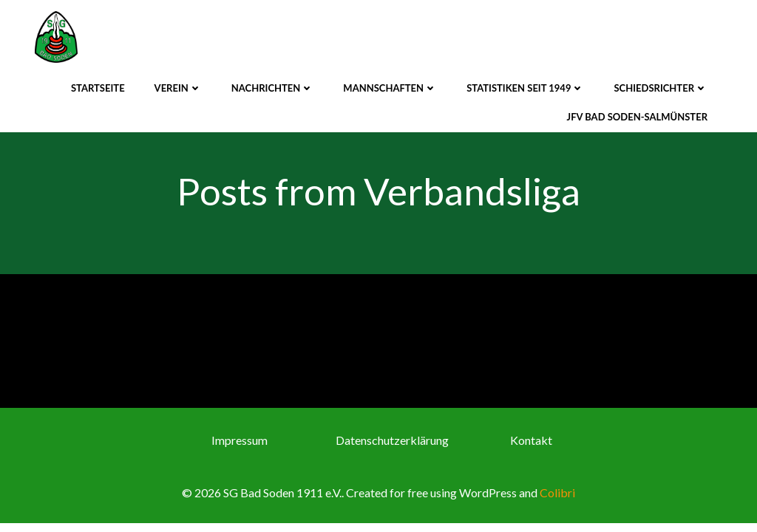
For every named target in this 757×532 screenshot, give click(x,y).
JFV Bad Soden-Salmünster (637, 117)
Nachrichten (273, 88)
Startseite (98, 88)
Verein (178, 88)
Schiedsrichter (661, 88)
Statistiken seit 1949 (525, 88)
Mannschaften (390, 88)
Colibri (557, 492)
